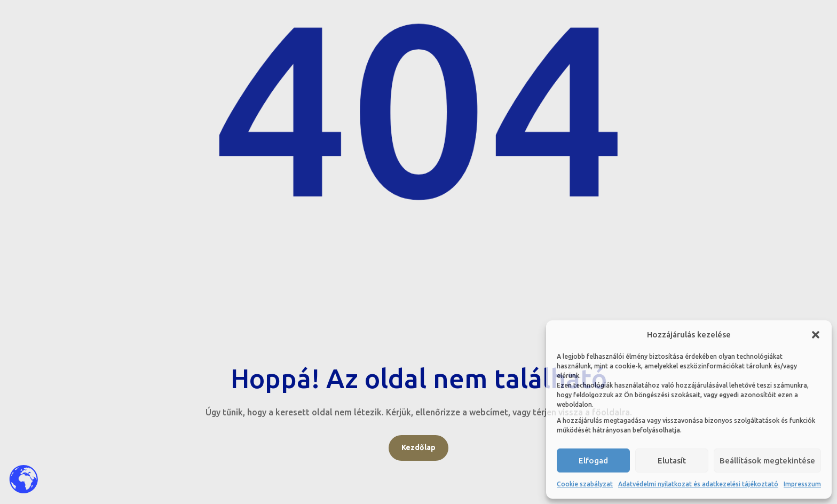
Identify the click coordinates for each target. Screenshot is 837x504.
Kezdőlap (418, 447)
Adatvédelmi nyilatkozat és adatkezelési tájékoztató (698, 484)
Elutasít (672, 460)
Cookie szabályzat (585, 484)
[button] (816, 335)
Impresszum (802, 484)
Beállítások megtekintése (767, 460)
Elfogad (593, 460)
